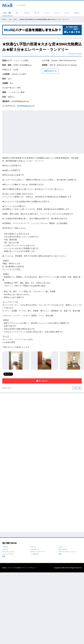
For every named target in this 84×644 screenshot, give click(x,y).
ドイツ (60, 547)
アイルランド (35, 549)
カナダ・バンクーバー (38, 552)
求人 (17, 13)
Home (4, 19)
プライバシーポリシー (28, 568)
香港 (4, 556)
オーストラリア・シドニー (67, 552)
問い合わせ (42, 381)
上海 (60, 554)
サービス (57, 13)
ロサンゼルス (63, 549)
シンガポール (35, 554)
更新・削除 (77, 388)
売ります (27, 13)
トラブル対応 (16, 568)
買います (37, 13)
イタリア (5, 549)
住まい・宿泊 (7, 13)
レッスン (47, 13)
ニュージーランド (8, 554)
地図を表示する (50, 71)
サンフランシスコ (8, 552)
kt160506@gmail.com (26, 106)
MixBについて (7, 568)
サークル (67, 13)
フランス (33, 547)
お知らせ (77, 13)
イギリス (5, 547)
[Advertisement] (22, 132)
